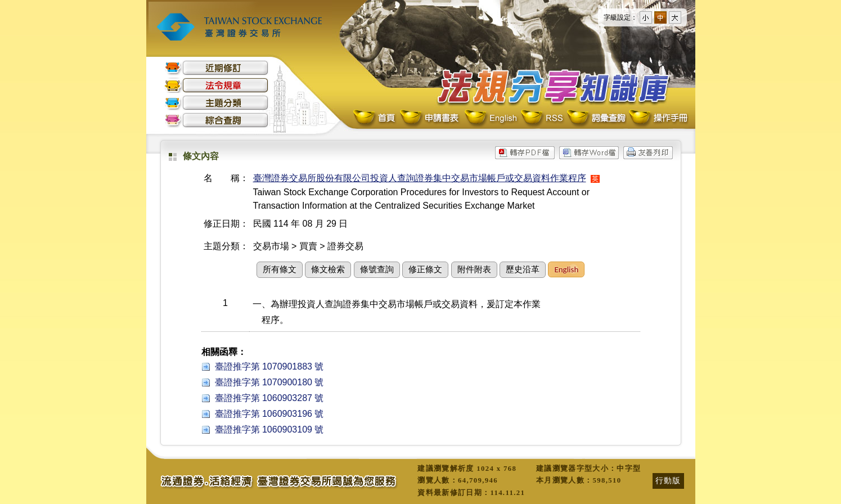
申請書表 (430, 118)
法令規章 (217, 85)
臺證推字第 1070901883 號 (269, 366)
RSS (542, 118)
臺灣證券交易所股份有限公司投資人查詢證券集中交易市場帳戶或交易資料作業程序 (420, 178)
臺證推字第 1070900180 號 (269, 382)
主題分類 (217, 103)
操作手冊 (658, 118)
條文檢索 (328, 269)
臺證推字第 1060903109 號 (269, 429)
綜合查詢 (217, 120)
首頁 (375, 118)
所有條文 (280, 269)
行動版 (668, 480)
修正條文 (425, 269)
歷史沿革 (523, 269)
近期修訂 (217, 68)
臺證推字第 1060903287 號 (269, 398)
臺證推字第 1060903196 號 (269, 414)
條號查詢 (377, 269)
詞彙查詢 (596, 118)
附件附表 (474, 269)
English (491, 118)
